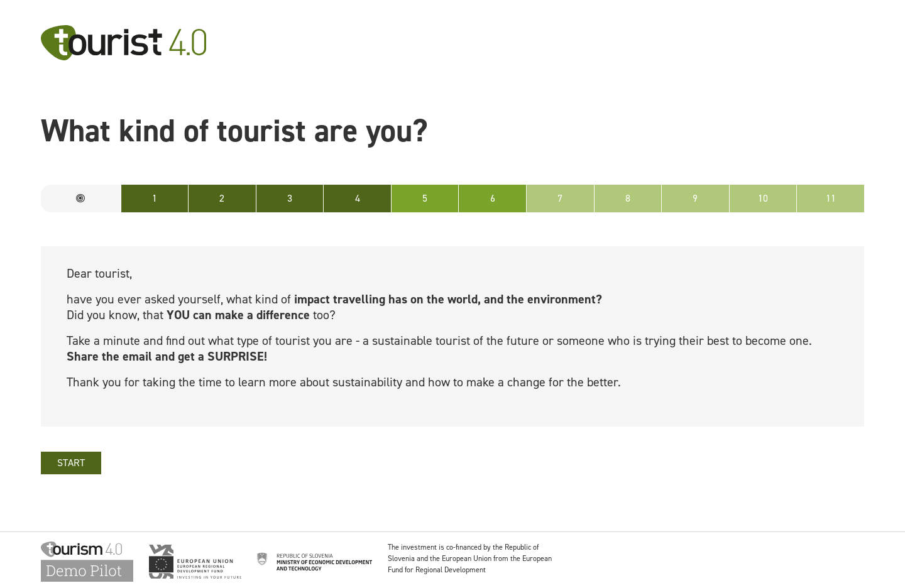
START (71, 463)
